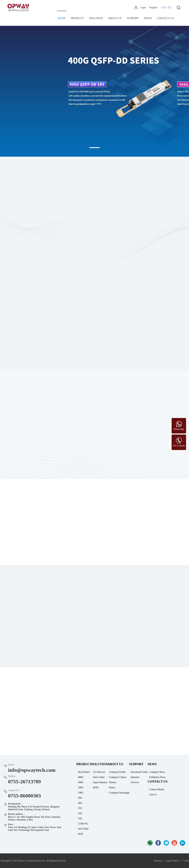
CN (164, 7)
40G (80, 803)
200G (81, 788)
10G (80, 819)
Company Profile (117, 772)
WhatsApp (179, 429)
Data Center (99, 777)
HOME (62, 18)
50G (80, 798)
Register (153, 7)
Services (135, 782)
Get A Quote (179, 446)
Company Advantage (119, 793)
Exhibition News (158, 777)
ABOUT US (115, 18)
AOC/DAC (83, 829)
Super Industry (100, 782)
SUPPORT (133, 18)
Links (186, 861)
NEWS (148, 18)
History (113, 782)
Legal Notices (172, 861)
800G (81, 777)
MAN (96, 788)
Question (135, 777)
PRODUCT (77, 18)
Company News (157, 772)
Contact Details (157, 789)
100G (81, 793)
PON (80, 834)
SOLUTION (96, 18)
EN (169, 7)
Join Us (153, 795)
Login (143, 7)
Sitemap (158, 861)
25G (80, 808)
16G (80, 813)
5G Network (99, 772)
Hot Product (84, 772)
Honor (112, 788)
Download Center (139, 772)
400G (81, 782)
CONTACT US (165, 18)
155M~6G (83, 824)
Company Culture (118, 777)
